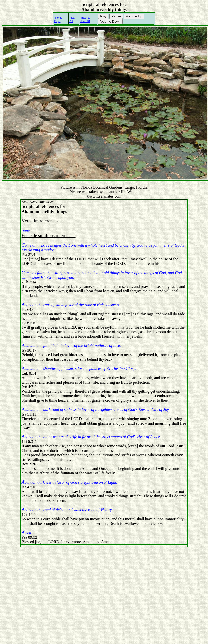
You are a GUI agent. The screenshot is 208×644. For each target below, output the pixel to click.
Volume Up (134, 16)
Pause (116, 16)
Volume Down (110, 22)
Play (103, 16)
